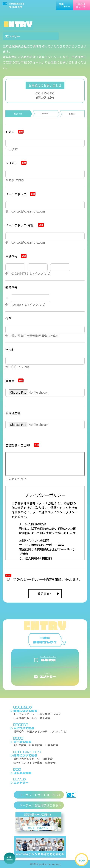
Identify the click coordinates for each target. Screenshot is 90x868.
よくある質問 (22, 773)
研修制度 (48, 759)
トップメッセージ (24, 714)
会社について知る (25, 711)
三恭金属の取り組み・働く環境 (32, 718)
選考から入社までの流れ (28, 763)
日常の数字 (52, 745)
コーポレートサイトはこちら (39, 795)
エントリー (21, 783)
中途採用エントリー (82, 5)
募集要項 (50, 763)
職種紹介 (19, 731)
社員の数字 (36, 745)
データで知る (22, 742)
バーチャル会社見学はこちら (39, 805)
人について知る (24, 728)
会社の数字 (20, 745)
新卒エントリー (65, 5)
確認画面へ (45, 594)
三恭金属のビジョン (49, 714)
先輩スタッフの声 (37, 731)
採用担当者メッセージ (27, 759)
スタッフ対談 (58, 731)
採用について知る (25, 755)
